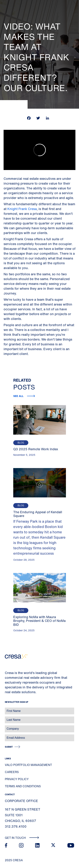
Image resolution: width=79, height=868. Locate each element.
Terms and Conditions (23, 786)
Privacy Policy (17, 779)
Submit (9, 747)
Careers (12, 772)
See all (19, 396)
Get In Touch (22, 838)
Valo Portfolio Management (28, 765)
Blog (21, 443)
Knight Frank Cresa (22, 209)
